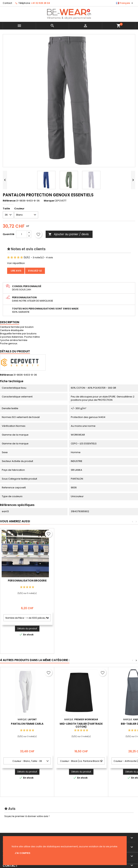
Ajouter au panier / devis (69, 234)
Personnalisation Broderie (81, 581)
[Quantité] (22, 234)
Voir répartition (16, 263)
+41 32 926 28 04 (41, 3)
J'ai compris (23, 853)
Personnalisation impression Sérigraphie (27, 582)
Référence (9, 201)
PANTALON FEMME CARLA (27, 724)
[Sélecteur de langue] (125, 3)
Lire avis (16, 271)
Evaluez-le (35, 271)
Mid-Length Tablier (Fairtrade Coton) (81, 725)
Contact (7, 3)
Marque (49, 201)
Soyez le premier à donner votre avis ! (27, 816)
